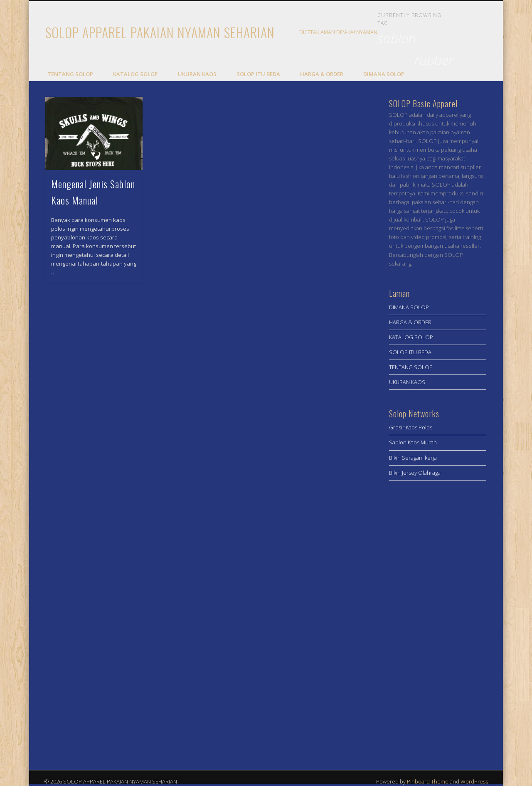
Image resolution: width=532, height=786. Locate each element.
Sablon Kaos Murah (413, 442)
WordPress (474, 781)
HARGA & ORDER (322, 74)
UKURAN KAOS (197, 74)
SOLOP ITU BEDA (258, 74)
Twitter (476, 33)
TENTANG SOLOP (70, 74)
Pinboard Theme (428, 781)
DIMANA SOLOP (384, 74)
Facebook (459, 33)
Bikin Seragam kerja (413, 458)
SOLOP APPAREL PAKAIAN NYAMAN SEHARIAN (160, 32)
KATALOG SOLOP (135, 74)
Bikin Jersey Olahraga (415, 473)
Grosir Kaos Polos (411, 427)
